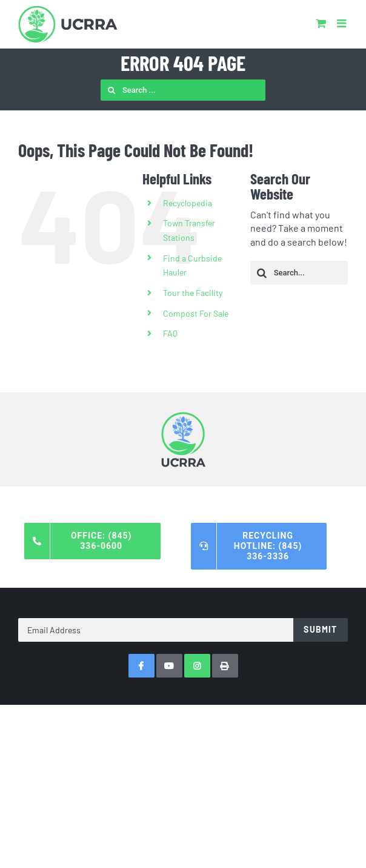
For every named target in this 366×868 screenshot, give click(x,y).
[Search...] (299, 273)
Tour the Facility (193, 293)
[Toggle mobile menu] (342, 23)
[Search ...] (183, 90)
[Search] (111, 90)
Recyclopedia (188, 203)
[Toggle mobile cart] (321, 23)
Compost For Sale (196, 313)
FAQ (170, 333)
